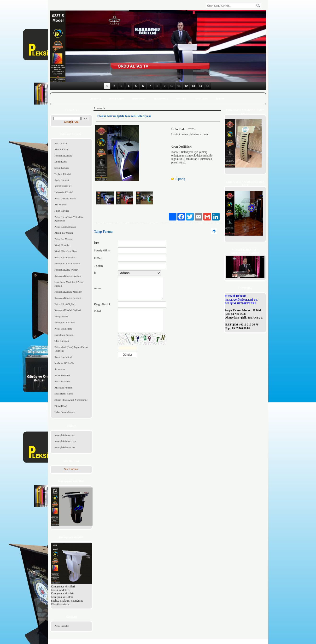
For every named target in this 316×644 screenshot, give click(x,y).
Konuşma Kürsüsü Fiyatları (68, 276)
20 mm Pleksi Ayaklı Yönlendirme (71, 400)
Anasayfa (95, 99)
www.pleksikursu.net (64, 435)
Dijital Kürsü (61, 162)
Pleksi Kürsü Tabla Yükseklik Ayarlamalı (69, 219)
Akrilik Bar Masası (64, 233)
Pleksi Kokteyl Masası (65, 227)
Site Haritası (71, 469)
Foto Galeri (201, 99)
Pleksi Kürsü (116, 99)
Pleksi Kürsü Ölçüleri (65, 304)
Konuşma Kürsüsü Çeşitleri (68, 298)
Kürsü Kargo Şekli (63, 357)
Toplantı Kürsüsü (63, 174)
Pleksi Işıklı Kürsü (63, 329)
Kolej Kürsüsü (61, 316)
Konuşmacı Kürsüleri (65, 322)
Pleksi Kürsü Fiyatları (65, 258)
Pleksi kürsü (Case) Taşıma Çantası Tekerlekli (71, 349)
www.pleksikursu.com (65, 441)
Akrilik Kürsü (61, 149)
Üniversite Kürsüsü (64, 192)
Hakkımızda (161, 99)
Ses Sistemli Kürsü (64, 394)
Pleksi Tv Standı (62, 381)
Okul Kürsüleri (62, 341)
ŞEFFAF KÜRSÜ (63, 186)
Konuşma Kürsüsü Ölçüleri (67, 310)
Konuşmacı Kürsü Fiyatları (67, 264)
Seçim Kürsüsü (62, 168)
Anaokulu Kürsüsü (63, 388)
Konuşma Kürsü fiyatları (66, 270)
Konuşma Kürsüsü (63, 156)
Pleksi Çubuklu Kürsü (65, 199)
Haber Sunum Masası (65, 412)
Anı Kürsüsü (61, 205)
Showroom (60, 369)
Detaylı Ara (71, 122)
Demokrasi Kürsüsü (64, 335)
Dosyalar (181, 99)
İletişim (220, 99)
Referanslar (139, 99)
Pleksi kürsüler (62, 626)
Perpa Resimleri (62, 375)
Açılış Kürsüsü (62, 180)
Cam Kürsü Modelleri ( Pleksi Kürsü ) (69, 284)
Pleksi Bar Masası (63, 239)
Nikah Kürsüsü (62, 211)
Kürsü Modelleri (62, 245)
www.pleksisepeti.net (65, 447)
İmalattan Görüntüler (64, 363)
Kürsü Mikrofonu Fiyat (66, 251)
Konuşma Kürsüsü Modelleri (68, 292)
